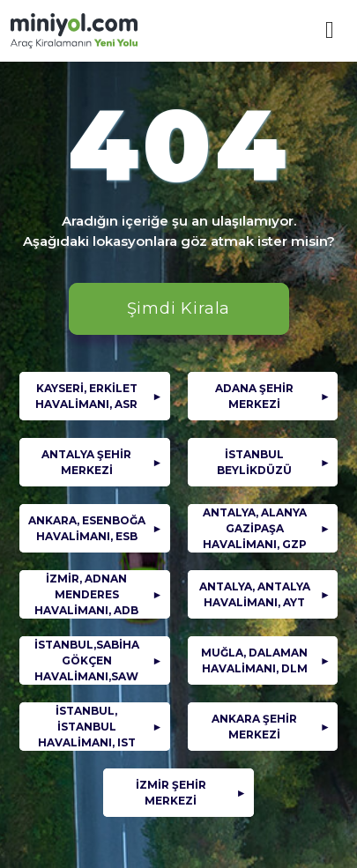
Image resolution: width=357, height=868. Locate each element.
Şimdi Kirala (179, 309)
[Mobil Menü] (330, 30)
